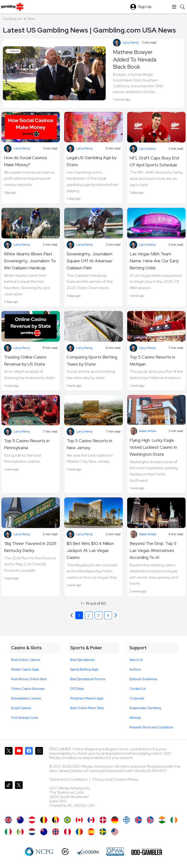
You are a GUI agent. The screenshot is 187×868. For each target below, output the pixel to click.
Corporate (137, 698)
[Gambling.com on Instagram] (39, 762)
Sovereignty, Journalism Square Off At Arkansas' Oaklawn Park (90, 261)
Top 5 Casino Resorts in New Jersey (89, 444)
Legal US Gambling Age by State (92, 161)
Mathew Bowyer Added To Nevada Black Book (135, 59)
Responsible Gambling (145, 708)
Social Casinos (21, 708)
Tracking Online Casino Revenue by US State (25, 360)
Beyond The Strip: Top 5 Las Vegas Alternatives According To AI (153, 550)
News (31, 19)
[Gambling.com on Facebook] (29, 762)
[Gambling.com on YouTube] (19, 762)
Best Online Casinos (26, 660)
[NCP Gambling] (39, 852)
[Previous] (116, 615)
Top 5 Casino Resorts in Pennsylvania (27, 444)
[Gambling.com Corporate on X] (19, 796)
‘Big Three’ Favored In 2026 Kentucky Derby (30, 547)
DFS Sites (77, 689)
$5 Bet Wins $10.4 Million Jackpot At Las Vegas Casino (90, 550)
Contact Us (137, 689)
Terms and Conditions (69, 779)
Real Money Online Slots (29, 679)
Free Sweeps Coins (25, 718)
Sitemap (135, 718)
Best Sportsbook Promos (88, 679)
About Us (136, 660)
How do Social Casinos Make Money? (25, 161)
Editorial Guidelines (143, 679)
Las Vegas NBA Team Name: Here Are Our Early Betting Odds (154, 261)
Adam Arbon (148, 431)
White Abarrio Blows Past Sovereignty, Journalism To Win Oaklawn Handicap (30, 261)
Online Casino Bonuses (28, 689)
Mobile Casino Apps (25, 669)
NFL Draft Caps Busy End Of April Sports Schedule (154, 161)
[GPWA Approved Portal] (115, 852)
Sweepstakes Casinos (26, 698)
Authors (135, 669)
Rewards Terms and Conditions (151, 727)
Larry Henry (131, 43)
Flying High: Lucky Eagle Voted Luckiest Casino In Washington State (153, 447)
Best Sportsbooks (83, 660)
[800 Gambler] (147, 852)
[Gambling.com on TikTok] (9, 796)
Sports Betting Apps (84, 669)
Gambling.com (13, 19)
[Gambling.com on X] (9, 762)
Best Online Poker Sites (87, 708)
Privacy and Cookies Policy (115, 779)
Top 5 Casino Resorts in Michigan (152, 360)
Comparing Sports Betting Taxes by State (92, 360)
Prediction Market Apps (87, 698)
